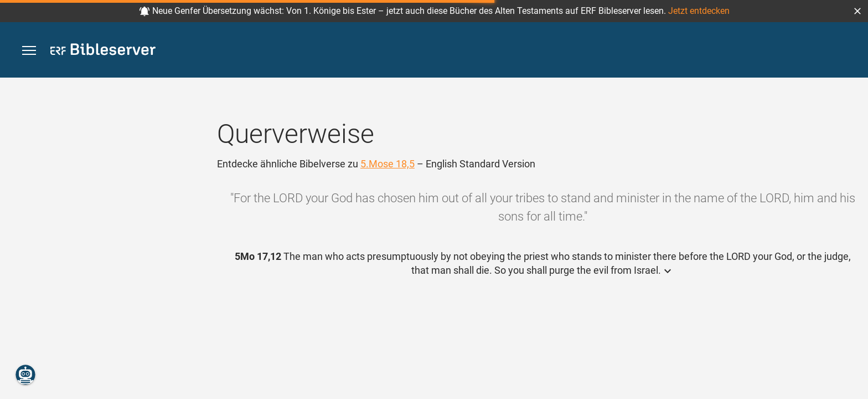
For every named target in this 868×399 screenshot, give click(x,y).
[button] (857, 11)
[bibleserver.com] (103, 51)
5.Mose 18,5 (387, 164)
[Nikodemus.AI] (25, 375)
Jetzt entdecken (699, 11)
